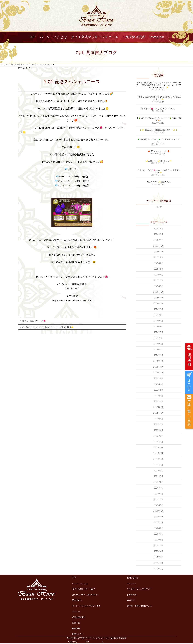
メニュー (76, 611)
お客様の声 (132, 595)
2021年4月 (159, 488)
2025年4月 (159, 275)
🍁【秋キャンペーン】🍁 (159, 151)
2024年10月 (159, 303)
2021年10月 (159, 459)
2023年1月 (159, 401)
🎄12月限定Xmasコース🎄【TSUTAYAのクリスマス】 (159, 141)
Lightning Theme (95, 642)
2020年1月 (159, 568)
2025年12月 (159, 246)
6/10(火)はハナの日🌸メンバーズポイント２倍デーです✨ (159, 171)
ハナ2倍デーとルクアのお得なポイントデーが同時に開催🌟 (48, 327)
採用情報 (76, 628)
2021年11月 (159, 453)
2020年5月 (159, 545)
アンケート (132, 583)
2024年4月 (159, 338)
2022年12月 (159, 407)
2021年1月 (159, 505)
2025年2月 (159, 280)
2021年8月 (159, 470)
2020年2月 (159, 563)
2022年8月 (159, 419)
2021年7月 (159, 476)
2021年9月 (159, 465)
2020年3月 (159, 557)
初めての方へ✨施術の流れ (159, 182)
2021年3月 (159, 494)
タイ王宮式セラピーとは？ (84, 589)
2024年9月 (159, 309)
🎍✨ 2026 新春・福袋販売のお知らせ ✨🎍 (159, 130)
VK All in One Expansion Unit (114, 642)
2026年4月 (159, 228)
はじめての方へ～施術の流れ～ (86, 595)
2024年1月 (159, 355)
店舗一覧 (76, 623)
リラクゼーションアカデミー (139, 589)
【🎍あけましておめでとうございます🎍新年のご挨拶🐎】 (159, 119)
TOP (74, 578)
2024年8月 (159, 315)
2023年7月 (159, 384)
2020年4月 (159, 551)
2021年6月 (159, 482)
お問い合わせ (133, 578)
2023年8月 (159, 378)
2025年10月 (159, 252)
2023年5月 (159, 390)
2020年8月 (159, 528)
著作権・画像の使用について (139, 606)
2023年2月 (159, 396)
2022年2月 (159, 436)
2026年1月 (159, 240)
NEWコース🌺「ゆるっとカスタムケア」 (159, 109)
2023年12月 (159, 361)
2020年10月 (159, 522)
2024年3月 (159, 344)
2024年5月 (159, 332)
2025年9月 (159, 257)
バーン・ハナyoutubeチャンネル (86, 606)
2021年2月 (159, 499)
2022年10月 (159, 413)
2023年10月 (159, 373)
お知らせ (131, 600)
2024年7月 (159, 321)
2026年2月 (159, 234)
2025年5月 (159, 269)
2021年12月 (159, 447)
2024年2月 (159, 349)
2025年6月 (159, 263)
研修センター (78, 634)
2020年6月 (159, 540)
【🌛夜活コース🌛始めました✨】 (159, 161)
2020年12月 (159, 511)
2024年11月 (159, 298)
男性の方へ (77, 600)
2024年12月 (159, 292)
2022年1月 (159, 442)
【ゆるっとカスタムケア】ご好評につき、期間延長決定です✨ (159, 98)
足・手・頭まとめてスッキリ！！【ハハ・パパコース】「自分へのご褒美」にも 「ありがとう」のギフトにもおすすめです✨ (159, 85)
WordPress (81, 642)
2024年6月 (159, 326)
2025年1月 (159, 286)
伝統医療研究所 (79, 617)
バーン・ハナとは (80, 583)
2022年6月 (159, 430)
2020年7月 (159, 534)
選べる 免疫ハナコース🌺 (34, 321)
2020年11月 (159, 517)
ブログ (159, 207)
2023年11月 (159, 367)
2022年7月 (159, 424)
